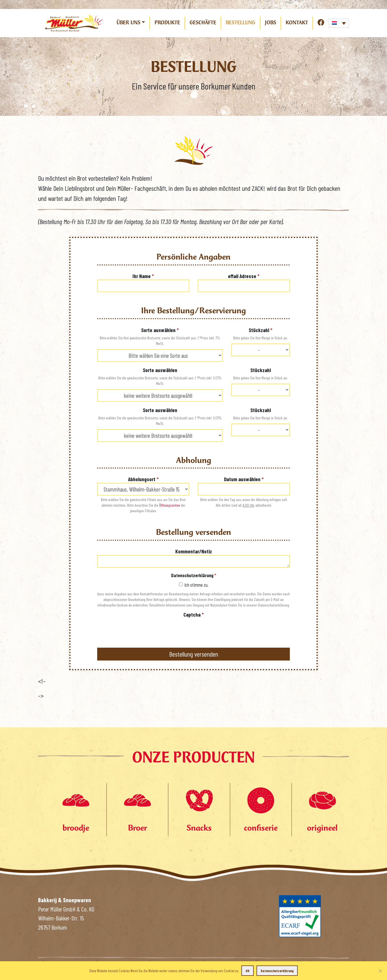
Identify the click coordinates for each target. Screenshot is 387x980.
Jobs (271, 23)
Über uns (128, 23)
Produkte (167, 23)
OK (248, 971)
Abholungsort (143, 479)
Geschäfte (203, 23)
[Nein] (380, 971)
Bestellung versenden (194, 654)
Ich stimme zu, (194, 585)
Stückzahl (261, 330)
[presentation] (140, 629)
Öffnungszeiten (170, 505)
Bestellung (241, 23)
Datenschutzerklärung (193, 575)
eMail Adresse (244, 276)
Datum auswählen (244, 479)
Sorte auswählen (160, 330)
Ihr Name (143, 276)
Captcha (194, 614)
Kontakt (297, 23)
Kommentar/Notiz (194, 551)
